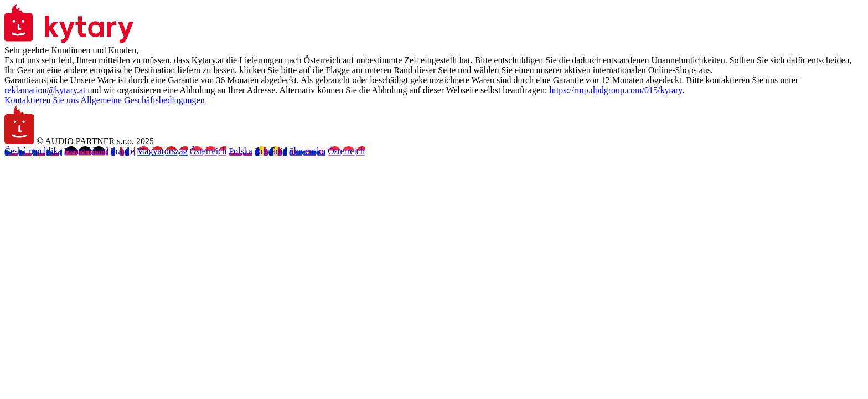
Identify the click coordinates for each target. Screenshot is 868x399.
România (271, 151)
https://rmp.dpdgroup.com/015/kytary (616, 90)
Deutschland (86, 151)
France (123, 151)
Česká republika (33, 151)
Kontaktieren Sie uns (42, 100)
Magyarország (162, 151)
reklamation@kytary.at (45, 90)
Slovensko (308, 151)
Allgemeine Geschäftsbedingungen (142, 100)
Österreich (208, 151)
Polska (241, 151)
